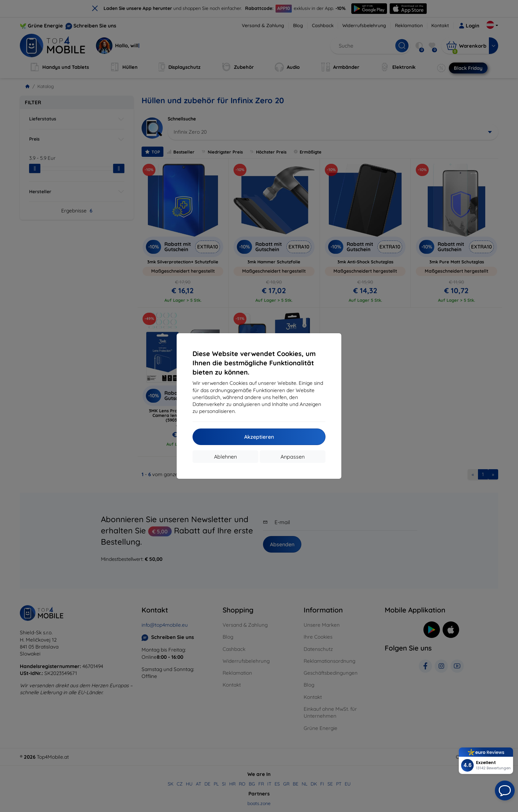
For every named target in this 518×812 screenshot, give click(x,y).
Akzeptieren (259, 437)
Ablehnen (225, 457)
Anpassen (293, 457)
